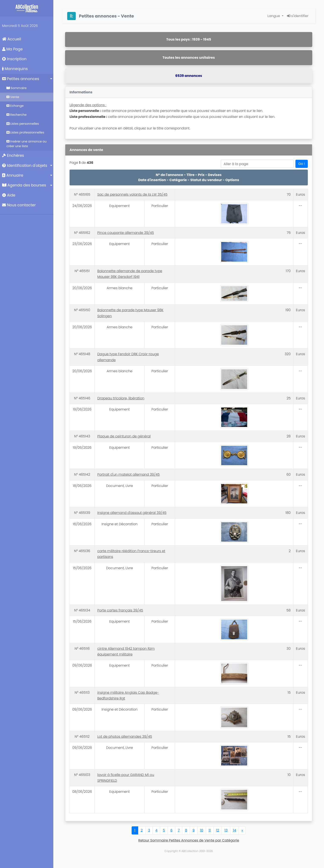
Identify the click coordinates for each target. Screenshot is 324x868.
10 (202, 830)
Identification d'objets (25, 166)
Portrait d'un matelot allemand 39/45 (128, 474)
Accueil (12, 39)
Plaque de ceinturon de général (124, 436)
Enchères (13, 155)
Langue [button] (274, 16)
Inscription (14, 59)
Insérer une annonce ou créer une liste (26, 144)
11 (210, 830)
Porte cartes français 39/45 (120, 610)
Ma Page (12, 49)
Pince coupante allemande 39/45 (126, 233)
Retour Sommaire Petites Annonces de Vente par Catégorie (189, 840)
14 (235, 830)
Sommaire (17, 88)
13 (226, 830)
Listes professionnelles (25, 132)
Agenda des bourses (24, 185)
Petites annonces (21, 79)
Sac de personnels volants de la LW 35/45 (132, 194)
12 (218, 830)
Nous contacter (19, 205)
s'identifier (298, 16)
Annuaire (13, 175)
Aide (9, 195)
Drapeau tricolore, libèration (121, 398)
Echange (15, 106)
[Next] (242, 830)
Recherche (17, 115)
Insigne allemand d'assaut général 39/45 (132, 513)
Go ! (302, 164)
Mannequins (15, 69)
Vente (13, 97)
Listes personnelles (23, 124)
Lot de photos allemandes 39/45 (125, 737)
